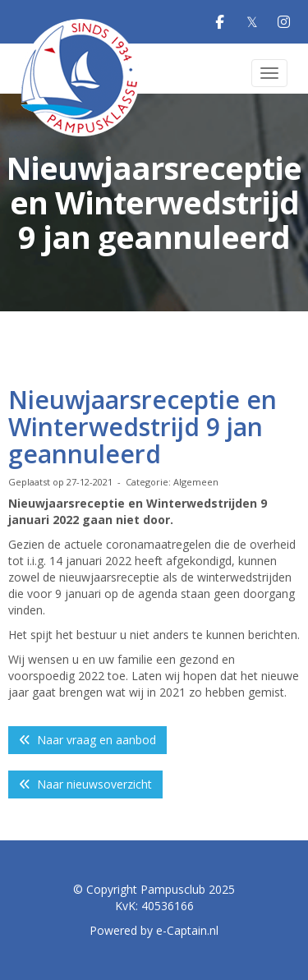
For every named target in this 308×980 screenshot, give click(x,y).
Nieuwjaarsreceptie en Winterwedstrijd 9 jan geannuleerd (143, 427)
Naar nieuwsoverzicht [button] (85, 784)
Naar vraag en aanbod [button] (87, 740)
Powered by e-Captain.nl (154, 930)
